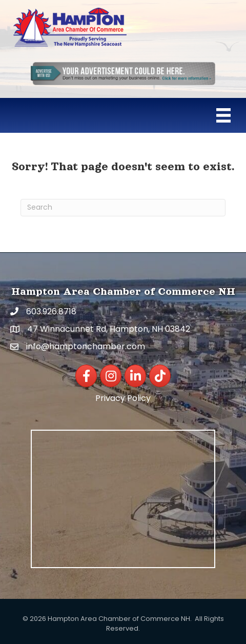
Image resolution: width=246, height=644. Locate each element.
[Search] (123, 208)
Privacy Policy (123, 398)
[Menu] (223, 115)
